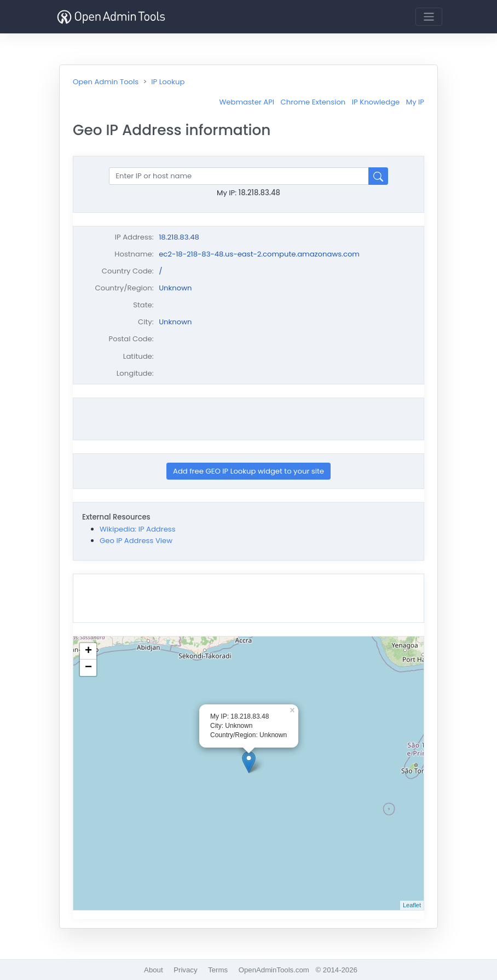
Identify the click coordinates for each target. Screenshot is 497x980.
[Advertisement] (248, 419)
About (153, 970)
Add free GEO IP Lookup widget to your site (248, 471)
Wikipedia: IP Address (138, 529)
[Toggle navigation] (429, 17)
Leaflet (412, 905)
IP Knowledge (376, 102)
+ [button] (88, 651)
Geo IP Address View (136, 541)
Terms (218, 970)
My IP (415, 102)
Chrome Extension (313, 102)
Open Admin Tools (106, 82)
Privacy (185, 970)
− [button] (88, 668)
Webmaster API (247, 102)
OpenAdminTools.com (274, 970)
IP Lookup (168, 82)
